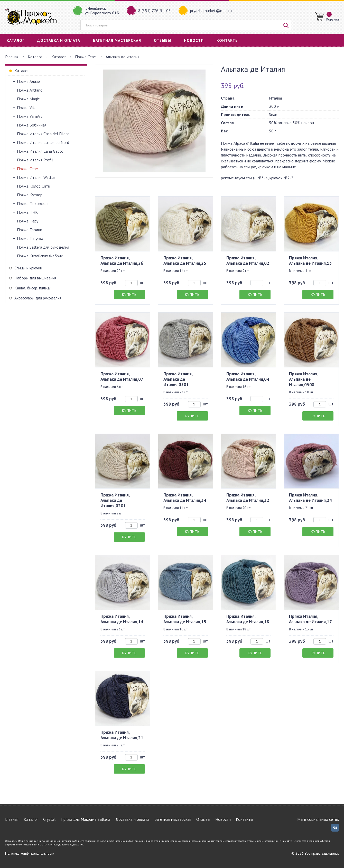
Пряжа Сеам (86, 57)
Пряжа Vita (27, 108)
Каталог (16, 40)
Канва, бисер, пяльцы (33, 288)
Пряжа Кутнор (30, 195)
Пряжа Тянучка (30, 238)
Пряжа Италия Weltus (36, 177)
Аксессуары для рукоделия (38, 298)
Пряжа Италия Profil (35, 160)
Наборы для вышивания (35, 278)
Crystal (49, 819)
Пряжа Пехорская (33, 203)
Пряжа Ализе (28, 81)
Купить (129, 295)
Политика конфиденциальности (30, 853)
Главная (12, 57)
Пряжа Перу (28, 221)
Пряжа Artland (30, 90)
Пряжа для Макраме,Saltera (85, 819)
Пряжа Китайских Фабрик (40, 256)
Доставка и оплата (59, 40)
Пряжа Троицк (29, 230)
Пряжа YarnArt (30, 116)
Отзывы (162, 40)
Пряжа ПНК (27, 212)
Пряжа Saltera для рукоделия (43, 247)
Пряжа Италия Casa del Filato (43, 134)
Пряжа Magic (28, 99)
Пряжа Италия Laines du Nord (43, 142)
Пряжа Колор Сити (34, 186)
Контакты (228, 40)
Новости (194, 40)
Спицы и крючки (28, 268)
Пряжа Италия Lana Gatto (40, 151)
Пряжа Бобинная (32, 125)
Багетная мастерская (117, 40)
